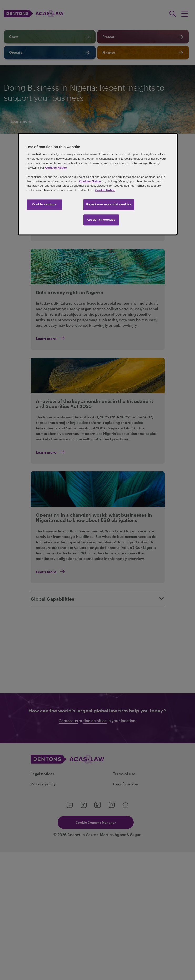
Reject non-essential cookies (109, 204)
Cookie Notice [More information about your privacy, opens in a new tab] (105, 190)
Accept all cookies (101, 220)
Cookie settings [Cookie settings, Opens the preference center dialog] (44, 204)
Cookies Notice (56, 168)
